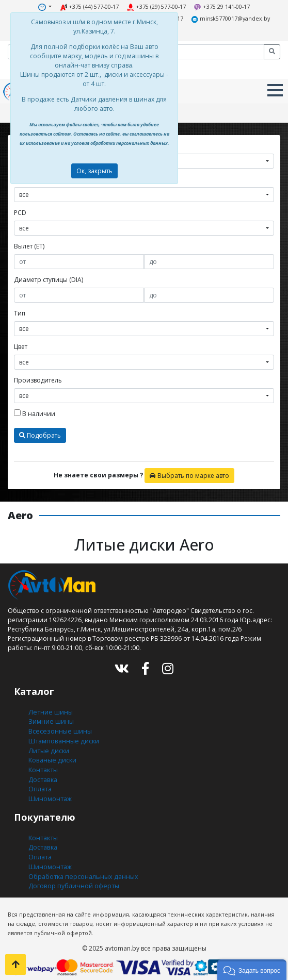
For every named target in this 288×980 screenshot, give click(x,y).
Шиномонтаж (50, 793)
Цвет (21, 345)
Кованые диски (52, 756)
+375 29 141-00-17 (221, 7)
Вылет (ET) (29, 245)
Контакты (43, 765)
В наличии (35, 412)
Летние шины (50, 710)
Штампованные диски (62, 737)
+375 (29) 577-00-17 (156, 7)
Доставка (42, 775)
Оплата (39, 784)
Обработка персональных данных (82, 869)
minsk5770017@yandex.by (228, 19)
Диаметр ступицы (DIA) (49, 278)
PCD (20, 211)
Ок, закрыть (94, 171)
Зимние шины (51, 719)
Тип (20, 312)
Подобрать (40, 434)
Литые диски (48, 747)
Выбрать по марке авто (189, 474)
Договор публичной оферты (73, 878)
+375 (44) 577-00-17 (90, 7)
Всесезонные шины (59, 728)
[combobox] (144, 193)
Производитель (38, 379)
